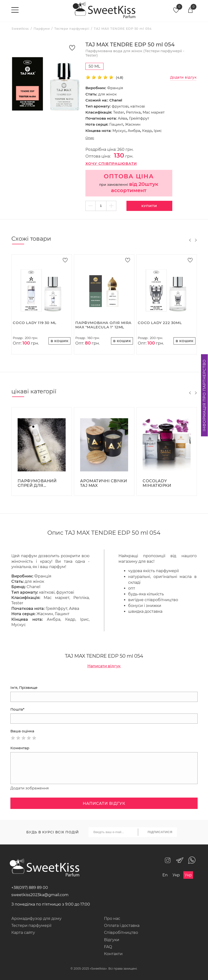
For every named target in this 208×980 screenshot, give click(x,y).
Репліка (133, 112)
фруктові (120, 106)
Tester (119, 112)
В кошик (60, 341)
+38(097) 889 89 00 (30, 888)
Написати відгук (104, 666)
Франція (115, 88)
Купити (149, 206)
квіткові (138, 106)
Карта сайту (23, 933)
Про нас (112, 919)
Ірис (158, 131)
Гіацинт (116, 124)
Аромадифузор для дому (36, 919)
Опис (90, 138)
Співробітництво (121, 933)
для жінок (107, 94)
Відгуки (112, 940)
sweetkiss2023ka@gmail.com (40, 895)
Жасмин (133, 124)
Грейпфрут (139, 118)
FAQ (108, 947)
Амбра (134, 131)
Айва (122, 118)
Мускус (119, 131)
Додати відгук (183, 77)
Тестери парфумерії (31, 926)
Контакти (113, 954)
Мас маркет (154, 112)
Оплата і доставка (122, 926)
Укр (176, 875)
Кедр (147, 131)
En (165, 875)
